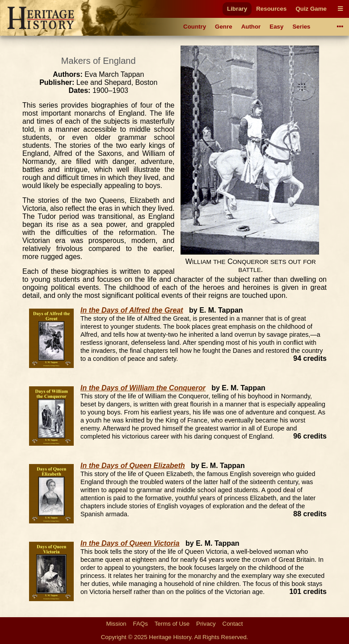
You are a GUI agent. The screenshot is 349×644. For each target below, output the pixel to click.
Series (301, 27)
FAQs (141, 624)
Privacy (206, 624)
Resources (271, 9)
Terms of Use (172, 624)
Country (195, 27)
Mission (116, 624)
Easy (276, 27)
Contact (233, 624)
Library (237, 9)
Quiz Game (311, 9)
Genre (224, 27)
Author (251, 27)
